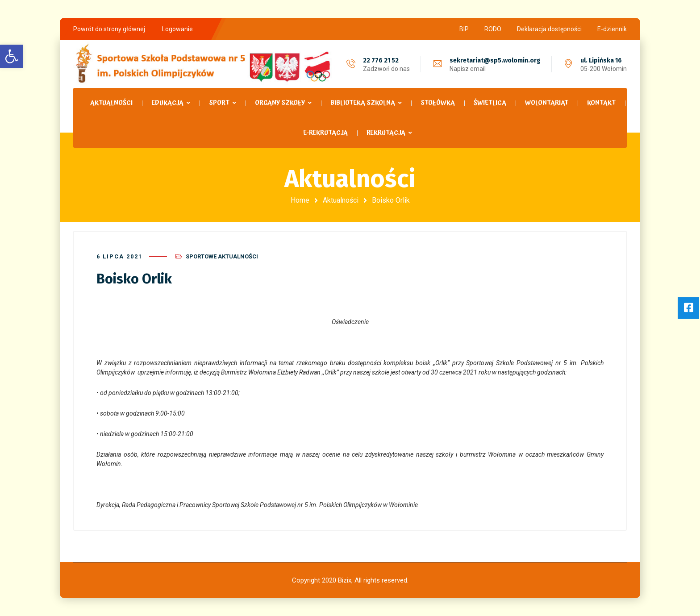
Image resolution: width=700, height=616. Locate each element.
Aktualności (341, 200)
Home (300, 200)
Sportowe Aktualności (222, 256)
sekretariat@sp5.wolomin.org (495, 60)
